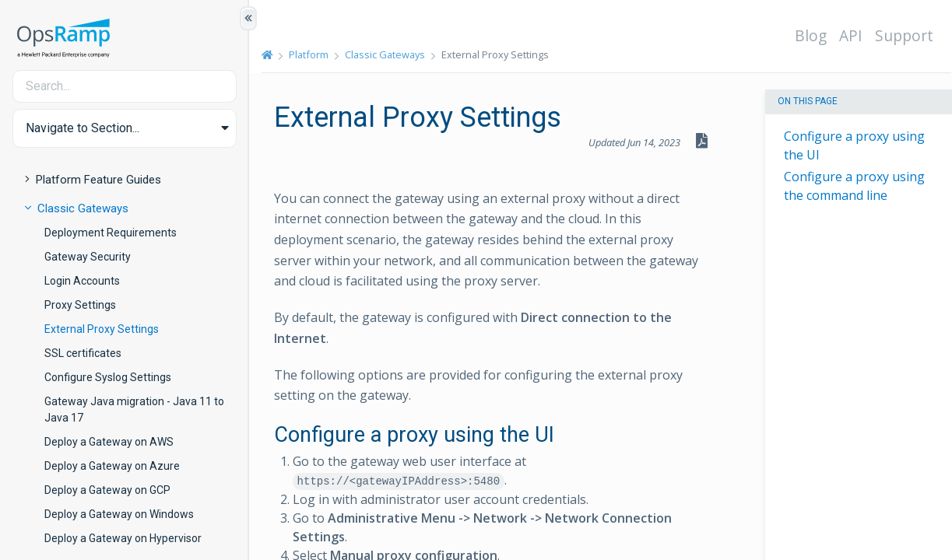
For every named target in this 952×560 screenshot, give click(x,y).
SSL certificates (83, 353)
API (851, 35)
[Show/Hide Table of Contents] (248, 18)
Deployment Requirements (111, 233)
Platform (309, 54)
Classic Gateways (83, 208)
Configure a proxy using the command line (854, 186)
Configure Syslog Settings (108, 377)
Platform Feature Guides (98, 180)
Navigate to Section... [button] (83, 128)
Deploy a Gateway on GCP (107, 490)
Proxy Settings (80, 305)
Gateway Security (88, 257)
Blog (811, 35)
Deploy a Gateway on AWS (109, 442)
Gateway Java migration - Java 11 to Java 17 (134, 409)
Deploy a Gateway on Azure (112, 466)
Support (904, 35)
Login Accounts (82, 281)
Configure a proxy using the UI (854, 145)
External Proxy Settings (102, 329)
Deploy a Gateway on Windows (119, 514)
